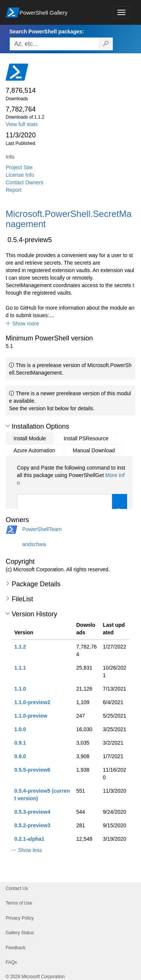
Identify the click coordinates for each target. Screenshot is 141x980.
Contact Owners (24, 182)
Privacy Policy (20, 918)
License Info (20, 175)
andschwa (34, 544)
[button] (22, 324)
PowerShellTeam (42, 529)
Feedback (16, 948)
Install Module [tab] (30, 438)
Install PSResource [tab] (86, 438)
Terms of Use (19, 903)
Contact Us (17, 888)
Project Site (19, 167)
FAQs (11, 962)
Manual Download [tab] (94, 450)
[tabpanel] (72, 497)
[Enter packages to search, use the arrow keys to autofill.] (54, 44)
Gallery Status (20, 933)
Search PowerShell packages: (47, 32)
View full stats (22, 124)
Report (14, 190)
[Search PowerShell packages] (106, 44)
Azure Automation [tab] (34, 450)
